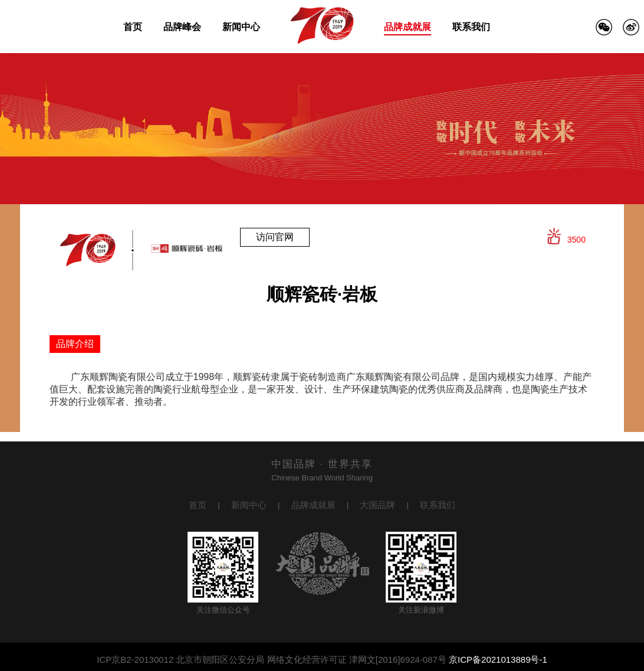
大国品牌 (377, 505)
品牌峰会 (182, 27)
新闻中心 (241, 27)
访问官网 (275, 237)
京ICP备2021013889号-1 (498, 659)
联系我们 (471, 27)
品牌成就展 (408, 27)
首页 (133, 27)
